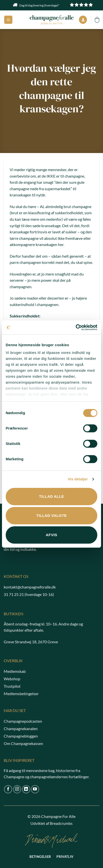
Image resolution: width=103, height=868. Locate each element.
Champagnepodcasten (23, 721)
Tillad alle (51, 496)
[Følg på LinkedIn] (26, 789)
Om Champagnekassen (23, 743)
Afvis (51, 535)
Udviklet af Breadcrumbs (51, 823)
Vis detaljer (78, 479)
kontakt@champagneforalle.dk (30, 587)
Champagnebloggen (21, 736)
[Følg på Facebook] (8, 789)
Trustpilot (12, 686)
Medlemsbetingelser (21, 694)
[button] (8, 20)
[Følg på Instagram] (17, 789)
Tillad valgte (51, 515)
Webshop (12, 679)
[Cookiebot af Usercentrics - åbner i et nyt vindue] (76, 327)
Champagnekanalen (21, 728)
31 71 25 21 (14, 594)
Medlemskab (15, 671)
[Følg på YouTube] (35, 789)
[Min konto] (83, 20)
